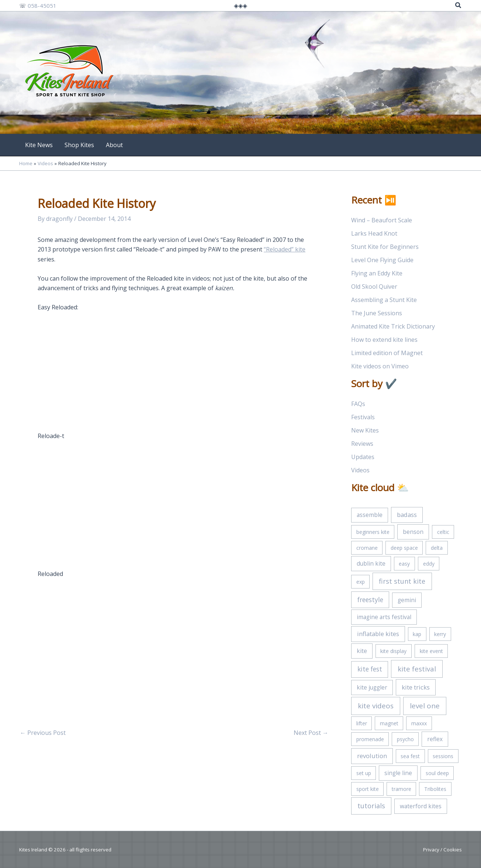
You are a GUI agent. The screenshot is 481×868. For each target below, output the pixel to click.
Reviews (362, 444)
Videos (360, 470)
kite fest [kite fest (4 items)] (370, 669)
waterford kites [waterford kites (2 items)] (421, 806)
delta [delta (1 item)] (437, 548)
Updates (363, 457)
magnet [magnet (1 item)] (389, 723)
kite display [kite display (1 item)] (393, 651)
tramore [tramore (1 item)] (402, 789)
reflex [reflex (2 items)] (435, 739)
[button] (458, 6)
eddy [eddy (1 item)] (429, 564)
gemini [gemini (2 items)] (407, 600)
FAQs (358, 404)
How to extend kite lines (384, 340)
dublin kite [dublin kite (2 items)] (371, 563)
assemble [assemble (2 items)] (370, 515)
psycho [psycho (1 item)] (405, 739)
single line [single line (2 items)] (398, 773)
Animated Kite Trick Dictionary (393, 326)
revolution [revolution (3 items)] (372, 756)
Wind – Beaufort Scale (382, 220)
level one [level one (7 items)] (425, 706)
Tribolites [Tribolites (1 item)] (435, 789)
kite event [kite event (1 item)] (431, 651)
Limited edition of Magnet (387, 353)
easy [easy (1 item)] (404, 564)
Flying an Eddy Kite (377, 273)
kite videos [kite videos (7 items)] (376, 706)
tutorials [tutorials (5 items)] (371, 806)
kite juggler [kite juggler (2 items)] (372, 687)
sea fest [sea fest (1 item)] (410, 756)
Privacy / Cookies (442, 850)
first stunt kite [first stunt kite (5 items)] (402, 581)
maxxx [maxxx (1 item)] (419, 723)
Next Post (311, 733)
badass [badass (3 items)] (407, 515)
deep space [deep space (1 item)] (404, 548)
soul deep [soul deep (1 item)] (437, 773)
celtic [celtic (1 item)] (443, 532)
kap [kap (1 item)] (417, 634)
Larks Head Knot (374, 233)
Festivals (363, 417)
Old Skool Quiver (374, 287)
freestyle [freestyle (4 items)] (370, 600)
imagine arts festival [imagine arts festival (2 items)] (384, 617)
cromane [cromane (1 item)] (367, 548)
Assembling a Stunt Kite (384, 300)
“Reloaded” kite (285, 249)
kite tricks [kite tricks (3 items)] (416, 687)
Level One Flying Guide (382, 260)
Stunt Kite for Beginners (385, 247)
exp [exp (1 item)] (361, 582)
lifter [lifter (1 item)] (362, 723)
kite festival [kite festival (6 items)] (417, 669)
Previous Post (43, 733)
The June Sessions (377, 313)
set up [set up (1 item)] (364, 773)
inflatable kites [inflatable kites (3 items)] (378, 634)
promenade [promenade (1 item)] (370, 739)
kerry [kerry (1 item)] (440, 634)
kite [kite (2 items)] (362, 651)
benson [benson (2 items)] (413, 532)
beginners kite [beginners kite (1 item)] (373, 532)
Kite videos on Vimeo (380, 366)
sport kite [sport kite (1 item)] (368, 789)
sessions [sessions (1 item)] (443, 756)
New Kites (365, 430)
